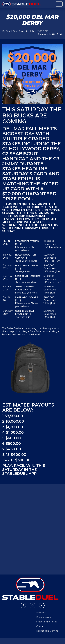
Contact (41, 626)
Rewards (41, 613)
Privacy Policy (44, 617)
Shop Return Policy (47, 622)
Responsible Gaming (47, 631)
